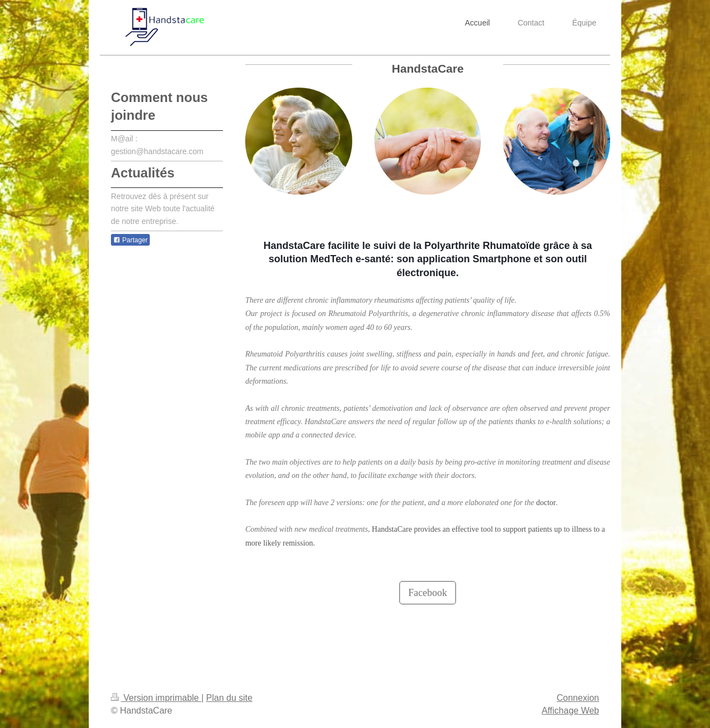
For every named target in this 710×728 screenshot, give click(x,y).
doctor (546, 503)
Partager (130, 240)
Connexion (578, 698)
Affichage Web (570, 711)
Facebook (428, 593)
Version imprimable (156, 698)
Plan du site (230, 698)
